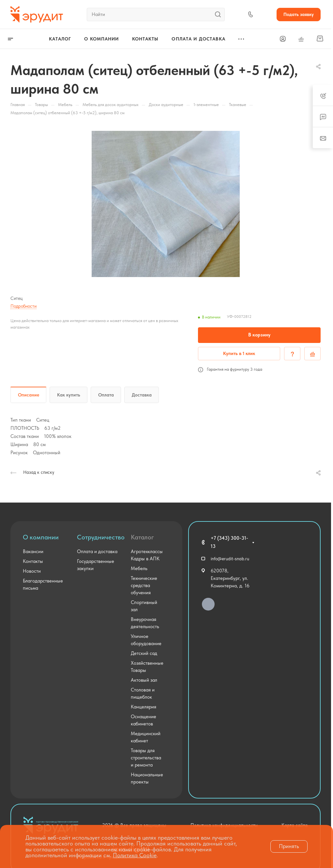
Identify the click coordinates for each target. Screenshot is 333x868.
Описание (29, 395)
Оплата (106, 395)
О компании (41, 537)
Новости (32, 571)
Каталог (142, 537)
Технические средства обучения (144, 585)
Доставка (142, 395)
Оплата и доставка (97, 551)
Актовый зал (144, 680)
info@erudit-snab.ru (230, 559)
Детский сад (144, 653)
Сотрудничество (101, 537)
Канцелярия (144, 707)
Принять (289, 846)
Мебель (139, 568)
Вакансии (33, 551)
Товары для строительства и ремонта (146, 758)
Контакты (33, 561)
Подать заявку (299, 14)
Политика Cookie (135, 855)
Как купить (69, 395)
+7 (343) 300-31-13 (229, 542)
